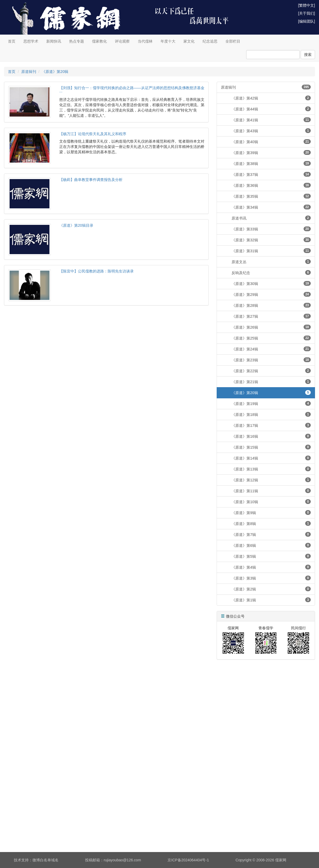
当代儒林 (145, 41)
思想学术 (31, 41)
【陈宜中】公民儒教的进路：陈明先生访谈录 (96, 271)
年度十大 (168, 41)
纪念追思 (210, 41)
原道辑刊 (29, 72)
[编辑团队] (307, 21)
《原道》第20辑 (55, 72)
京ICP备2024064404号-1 (188, 860)
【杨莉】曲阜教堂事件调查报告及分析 (91, 180)
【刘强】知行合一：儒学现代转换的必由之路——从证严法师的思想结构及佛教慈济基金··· (132, 90)
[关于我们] (307, 13)
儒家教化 (99, 41)
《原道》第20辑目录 (76, 225)
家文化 (189, 41)
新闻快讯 (54, 41)
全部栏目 (233, 41)
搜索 (308, 55)
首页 (12, 41)
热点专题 (77, 41)
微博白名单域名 (45, 860)
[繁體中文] (307, 5)
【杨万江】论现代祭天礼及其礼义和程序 (93, 134)
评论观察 (122, 41)
